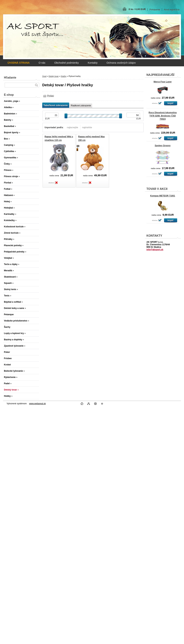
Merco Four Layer (163, 82)
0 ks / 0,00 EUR (137, 9)
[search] (36, 85)
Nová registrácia (172, 10)
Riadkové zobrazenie (81, 106)
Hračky (64, 76)
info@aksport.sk (155, 250)
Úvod (44, 76)
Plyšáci (50, 96)
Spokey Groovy (163, 146)
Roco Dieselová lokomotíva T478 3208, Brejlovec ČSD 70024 (163, 116)
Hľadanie (10, 78)
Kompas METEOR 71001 (163, 196)
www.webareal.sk (37, 404)
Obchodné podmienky (66, 63)
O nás (42, 63)
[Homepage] (19, 63)
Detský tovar (54, 76)
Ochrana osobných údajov (121, 63)
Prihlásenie (155, 10)
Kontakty (93, 63)
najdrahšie (87, 127)
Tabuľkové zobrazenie (56, 105)
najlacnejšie (73, 127)
